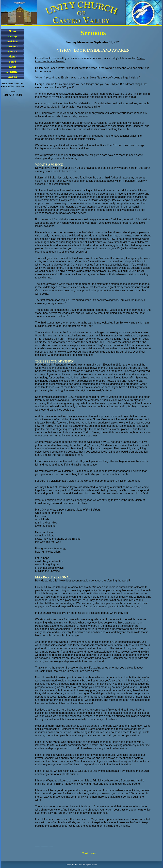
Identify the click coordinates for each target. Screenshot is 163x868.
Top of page (89, 853)
